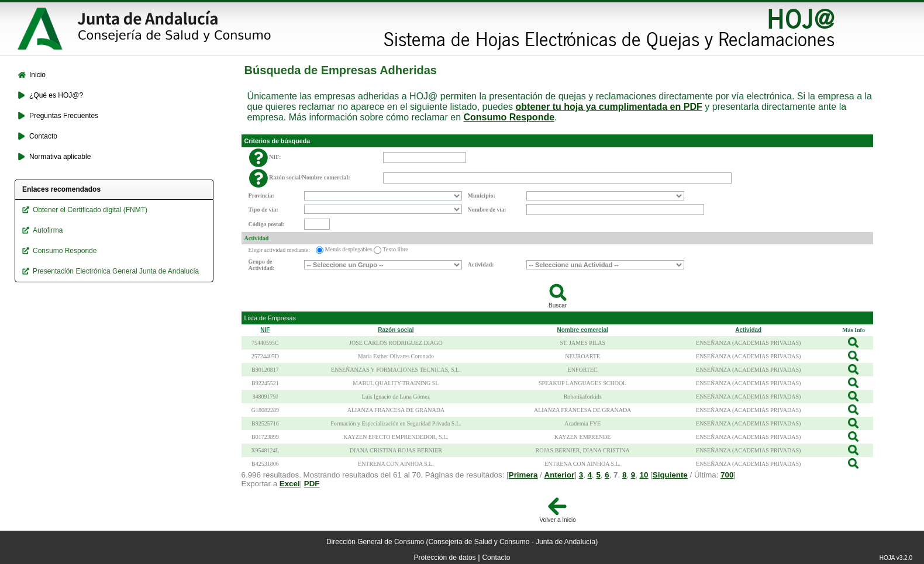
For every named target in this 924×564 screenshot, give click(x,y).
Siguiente (670, 475)
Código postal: (267, 224)
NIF (265, 330)
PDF (312, 484)
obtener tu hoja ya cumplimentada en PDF (609, 107)
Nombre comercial (583, 330)
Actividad (257, 238)
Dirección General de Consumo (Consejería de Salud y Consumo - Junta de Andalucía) (462, 542)
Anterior (560, 475)
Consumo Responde (509, 117)
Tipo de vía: (263, 210)
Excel (290, 484)
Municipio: (482, 196)
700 (727, 475)
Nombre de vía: (487, 210)
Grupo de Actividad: (262, 265)
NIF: (275, 157)
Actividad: (481, 264)
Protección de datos (445, 558)
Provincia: (261, 196)
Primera (523, 475)
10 (644, 475)
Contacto (496, 558)
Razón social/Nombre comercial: (310, 177)
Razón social (396, 330)
